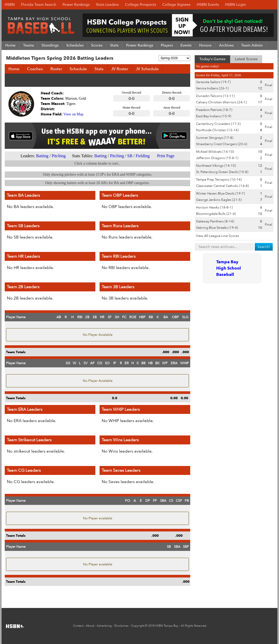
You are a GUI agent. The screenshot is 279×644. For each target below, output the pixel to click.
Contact (78, 626)
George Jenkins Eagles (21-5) (219, 200)
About (90, 626)
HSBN (10, 5)
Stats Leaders (107, 5)
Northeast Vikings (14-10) (216, 166)
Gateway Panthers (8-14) (215, 221)
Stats (99, 69)
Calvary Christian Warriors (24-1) (221, 102)
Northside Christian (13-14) (217, 130)
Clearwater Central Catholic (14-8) (222, 186)
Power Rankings (76, 5)
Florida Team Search (39, 5)
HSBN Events (208, 5)
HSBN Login (236, 5)
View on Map (73, 114)
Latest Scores (246, 59)
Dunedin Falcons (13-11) (215, 96)
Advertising (104, 626)
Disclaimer (121, 626)
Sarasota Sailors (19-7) (213, 82)
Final (268, 85)
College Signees (176, 5)
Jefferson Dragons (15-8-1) (217, 158)
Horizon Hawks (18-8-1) (214, 207)
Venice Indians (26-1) (212, 88)
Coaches (35, 69)
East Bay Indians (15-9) (214, 116)
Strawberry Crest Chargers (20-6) (222, 144)
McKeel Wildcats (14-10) (215, 152)
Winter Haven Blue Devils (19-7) (220, 194)
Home (14, 69)
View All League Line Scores (218, 236)
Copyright (138, 626)
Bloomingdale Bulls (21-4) (216, 214)
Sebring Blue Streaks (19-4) (217, 228)
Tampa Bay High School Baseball (229, 268)
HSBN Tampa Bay (167, 626)
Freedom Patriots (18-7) (214, 110)
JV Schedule (147, 69)
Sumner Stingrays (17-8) (215, 138)
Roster (56, 69)
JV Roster (120, 69)
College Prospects (141, 5)
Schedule (78, 69)
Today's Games (212, 59)
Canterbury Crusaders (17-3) (218, 124)
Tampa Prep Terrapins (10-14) (219, 180)
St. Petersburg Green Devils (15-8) (222, 172)
